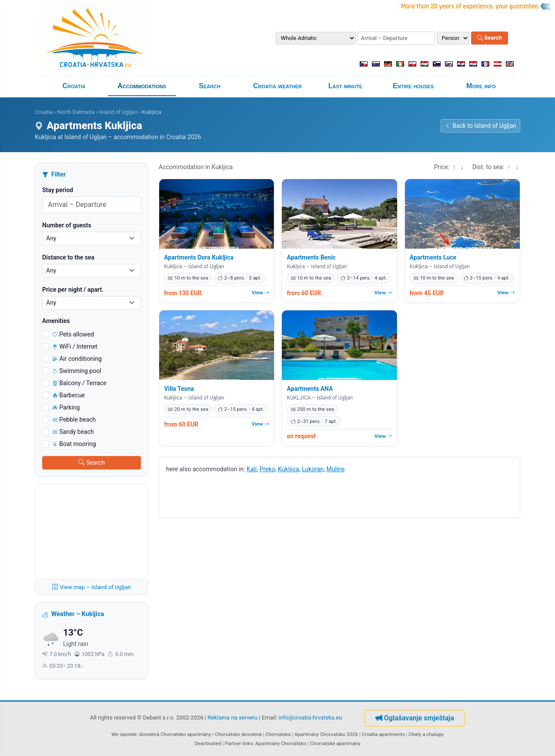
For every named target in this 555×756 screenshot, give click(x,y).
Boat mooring (74, 444)
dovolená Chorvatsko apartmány (175, 734)
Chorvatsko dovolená (238, 734)
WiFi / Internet (75, 346)
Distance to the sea (68, 257)
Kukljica (289, 469)
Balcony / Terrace (80, 383)
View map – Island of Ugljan (91, 587)
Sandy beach (73, 432)
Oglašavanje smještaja (415, 718)
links (247, 743)
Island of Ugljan (118, 112)
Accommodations (142, 86)
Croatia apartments (383, 734)
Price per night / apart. (73, 290)
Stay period (58, 190)
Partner (233, 743)
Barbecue (69, 395)
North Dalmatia (76, 112)
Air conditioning (77, 359)
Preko (267, 469)
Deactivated (208, 743)
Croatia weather (277, 86)
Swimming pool (77, 371)
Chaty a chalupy (426, 734)
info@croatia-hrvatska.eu (311, 718)
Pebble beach (74, 420)
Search (490, 38)
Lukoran (313, 469)
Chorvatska (278, 734)
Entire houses (413, 86)
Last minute (345, 86)
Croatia (74, 86)
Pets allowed (73, 334)
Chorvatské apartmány (335, 743)
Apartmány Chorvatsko (281, 743)
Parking (66, 407)
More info (481, 86)
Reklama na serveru (232, 718)
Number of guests (67, 225)
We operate (124, 734)
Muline (335, 469)
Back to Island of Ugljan (480, 126)
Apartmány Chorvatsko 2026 (326, 734)
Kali (252, 469)
